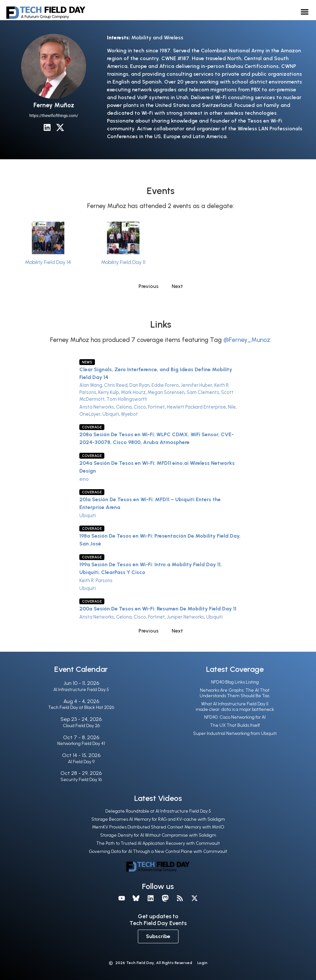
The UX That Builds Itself (235, 725)
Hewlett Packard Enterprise (196, 407)
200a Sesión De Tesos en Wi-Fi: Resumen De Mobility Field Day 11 (158, 609)
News (87, 362)
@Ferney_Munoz (247, 340)
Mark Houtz (133, 392)
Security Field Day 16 (81, 780)
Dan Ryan (139, 385)
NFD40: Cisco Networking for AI (235, 717)
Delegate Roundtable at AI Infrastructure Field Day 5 (158, 811)
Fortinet (156, 407)
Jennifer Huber (197, 385)
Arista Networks (97, 407)
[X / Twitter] (60, 127)
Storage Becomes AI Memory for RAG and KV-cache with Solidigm (158, 819)
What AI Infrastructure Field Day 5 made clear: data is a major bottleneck (235, 707)
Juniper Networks (185, 617)
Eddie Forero (165, 385)
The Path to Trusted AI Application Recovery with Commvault (158, 843)
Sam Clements (203, 392)
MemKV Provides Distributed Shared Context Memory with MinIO (158, 827)
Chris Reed (116, 385)
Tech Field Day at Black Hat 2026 (81, 707)
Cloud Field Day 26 (81, 726)
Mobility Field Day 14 (48, 262)
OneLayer (90, 414)
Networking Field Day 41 (81, 744)
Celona (124, 407)
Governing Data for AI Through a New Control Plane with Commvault (158, 851)
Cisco (140, 407)
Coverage (92, 427)
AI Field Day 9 (81, 762)
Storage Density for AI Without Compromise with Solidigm (158, 835)
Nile (232, 407)
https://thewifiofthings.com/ (54, 116)
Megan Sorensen (166, 392)
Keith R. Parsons (96, 581)
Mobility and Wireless (157, 38)
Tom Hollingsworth (127, 399)
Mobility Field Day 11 (123, 262)
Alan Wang (91, 385)
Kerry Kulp (109, 392)
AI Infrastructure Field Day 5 (81, 690)
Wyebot (129, 414)
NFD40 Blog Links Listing (235, 682)
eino (84, 479)
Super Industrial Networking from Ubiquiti (235, 733)
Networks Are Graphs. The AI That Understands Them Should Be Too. (235, 693)
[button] (304, 12)
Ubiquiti (111, 414)
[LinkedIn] (47, 127)
